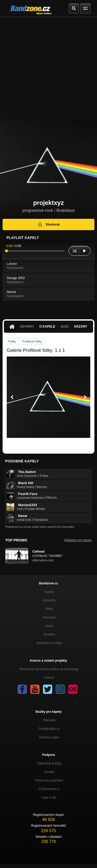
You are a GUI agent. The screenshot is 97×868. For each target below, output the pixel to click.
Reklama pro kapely (78, 540)
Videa (49, 609)
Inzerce (49, 678)
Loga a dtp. (49, 797)
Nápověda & (49, 763)
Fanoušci (49, 617)
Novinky (27, 327)
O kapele (47, 327)
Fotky (12, 342)
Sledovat (48, 224)
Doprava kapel (49, 737)
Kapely (49, 592)
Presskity (49, 720)
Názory (81, 327)
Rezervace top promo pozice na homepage (49, 669)
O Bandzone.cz (49, 789)
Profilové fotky (32, 342)
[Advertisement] (48, 68)
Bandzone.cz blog (49, 643)
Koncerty (49, 600)
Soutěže (49, 634)
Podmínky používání (49, 780)
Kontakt (49, 772)
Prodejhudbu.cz (49, 729)
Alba (65, 327)
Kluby (49, 626)
